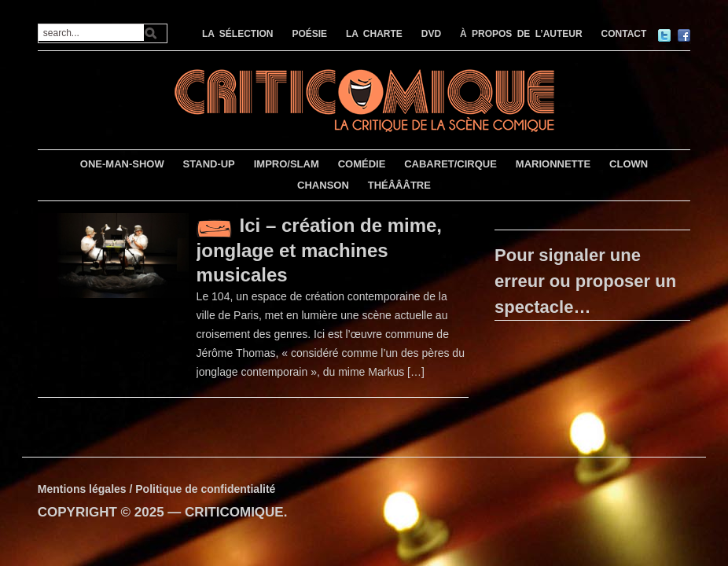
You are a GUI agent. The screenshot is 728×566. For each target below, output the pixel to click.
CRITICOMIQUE (234, 512)
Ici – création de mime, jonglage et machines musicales (319, 250)
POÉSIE (309, 34)
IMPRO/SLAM (287, 164)
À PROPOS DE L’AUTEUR (521, 34)
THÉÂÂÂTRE (399, 185)
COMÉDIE (362, 164)
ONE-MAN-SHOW (122, 164)
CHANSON (323, 185)
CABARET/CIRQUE (450, 164)
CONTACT (624, 34)
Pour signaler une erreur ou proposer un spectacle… (585, 281)
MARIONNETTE (553, 164)
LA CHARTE (374, 34)
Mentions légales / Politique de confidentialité (157, 489)
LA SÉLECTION (238, 34)
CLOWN (629, 164)
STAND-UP (209, 164)
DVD (431, 34)
